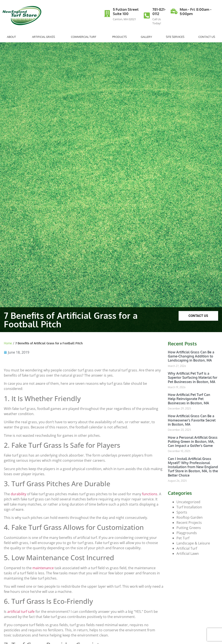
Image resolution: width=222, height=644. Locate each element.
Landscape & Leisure (193, 543)
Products (119, 37)
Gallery (146, 37)
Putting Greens (189, 528)
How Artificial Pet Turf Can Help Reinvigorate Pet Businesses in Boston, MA (189, 399)
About (12, 37)
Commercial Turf (85, 37)
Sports (182, 512)
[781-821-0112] (147, 15)
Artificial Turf (187, 548)
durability (18, 494)
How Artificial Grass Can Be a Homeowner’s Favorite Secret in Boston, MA (192, 420)
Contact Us (207, 37)
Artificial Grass (45, 37)
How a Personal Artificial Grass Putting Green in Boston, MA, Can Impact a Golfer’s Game (193, 442)
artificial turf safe (21, 612)
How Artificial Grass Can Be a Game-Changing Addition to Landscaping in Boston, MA (191, 356)
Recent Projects (189, 523)
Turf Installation (189, 507)
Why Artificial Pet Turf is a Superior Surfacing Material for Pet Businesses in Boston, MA (193, 377)
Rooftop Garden (190, 517)
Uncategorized (188, 502)
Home (8, 343)
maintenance (43, 568)
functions (150, 494)
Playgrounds (187, 533)
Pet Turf (183, 538)
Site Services (175, 37)
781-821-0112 (159, 11)
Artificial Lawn (188, 554)
